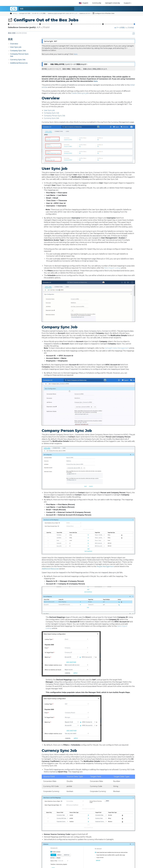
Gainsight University (112, 3)
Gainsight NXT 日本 (25, 13)
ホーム (15, 13)
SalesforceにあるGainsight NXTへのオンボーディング (62, 13)
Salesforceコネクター (85, 13)
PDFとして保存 (134, 34)
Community (97, 3)
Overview (14, 44)
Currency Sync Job (18, 60)
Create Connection (40, 25)
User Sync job (16, 47)
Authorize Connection (72, 25)
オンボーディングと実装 (39, 13)
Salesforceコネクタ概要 (9, 25)
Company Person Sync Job (55, 116)
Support (127, 3)
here (96, 81)
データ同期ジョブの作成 (103, 25)
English (84, 3)
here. (75, 54)
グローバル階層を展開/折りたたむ (12, 14)
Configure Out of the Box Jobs (134, 25)
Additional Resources (19, 63)
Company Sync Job (18, 51)
